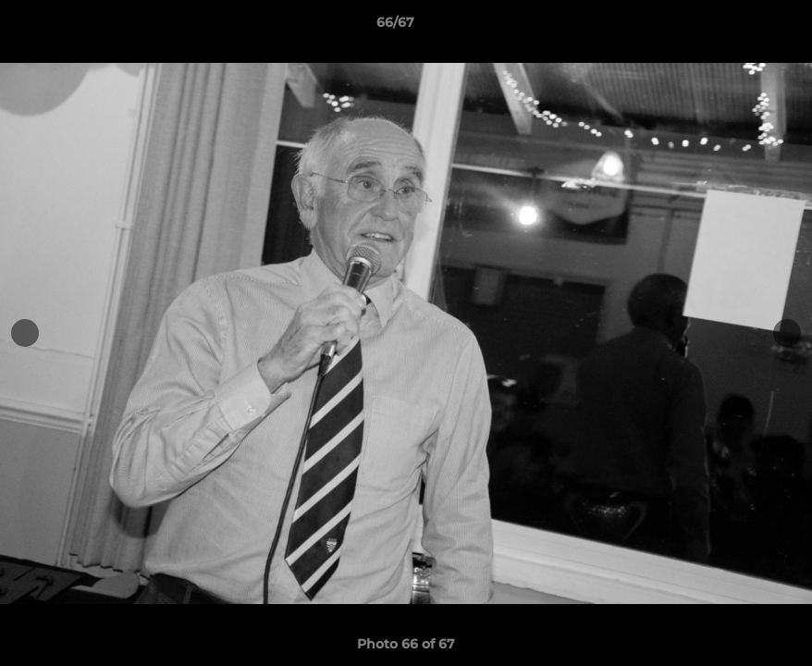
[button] (734, 27)
